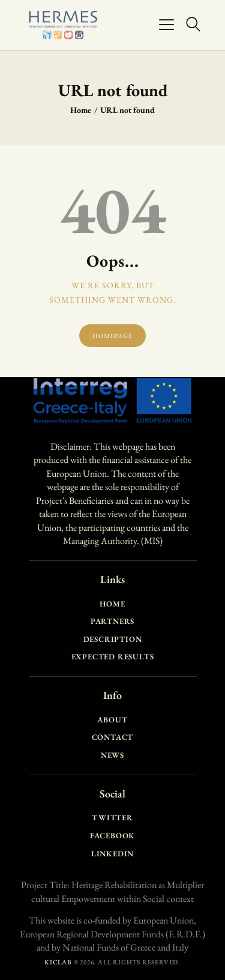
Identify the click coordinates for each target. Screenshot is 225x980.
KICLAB (58, 962)
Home (81, 110)
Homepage (112, 336)
